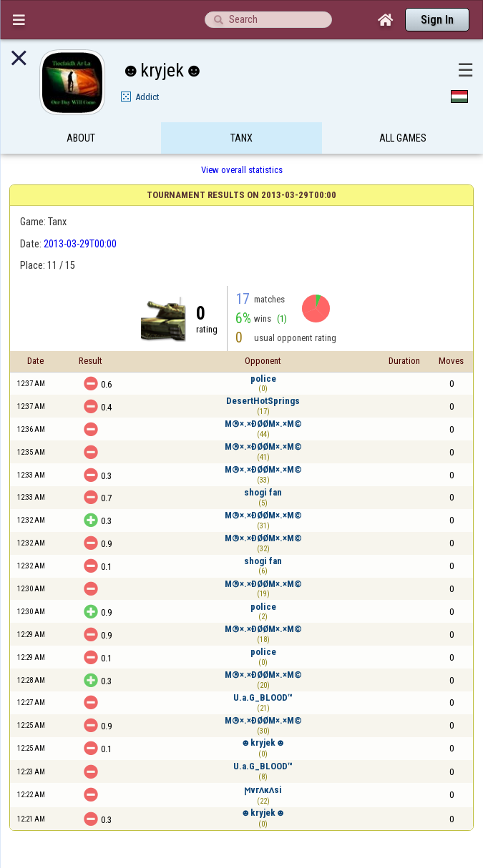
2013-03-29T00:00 (80, 244)
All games (403, 138)
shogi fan (263, 492)
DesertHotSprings (263, 401)
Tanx (241, 138)
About (81, 138)
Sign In (437, 20)
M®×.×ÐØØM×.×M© (263, 424)
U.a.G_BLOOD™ (263, 697)
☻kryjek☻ (263, 743)
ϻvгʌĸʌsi (263, 790)
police (263, 379)
